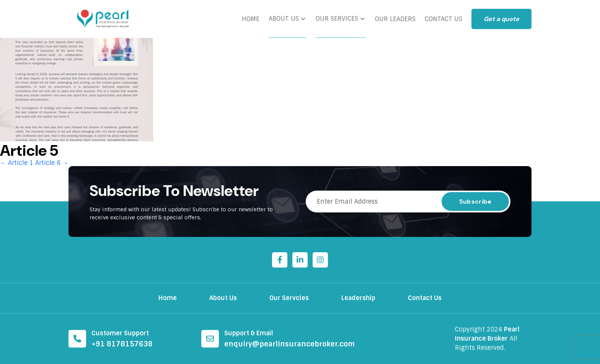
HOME (251, 19)
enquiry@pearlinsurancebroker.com (289, 344)
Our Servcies (289, 298)
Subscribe (475, 202)
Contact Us (425, 298)
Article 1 (17, 163)
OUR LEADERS (395, 19)
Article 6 (52, 163)
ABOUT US (284, 19)
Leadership (358, 298)
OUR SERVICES (337, 19)
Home (168, 298)
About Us (223, 298)
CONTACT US (443, 19)
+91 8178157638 (122, 344)
